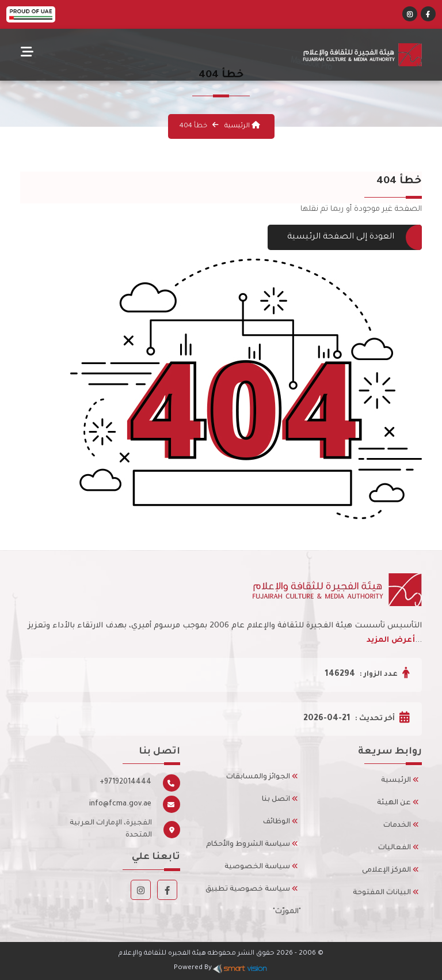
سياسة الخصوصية (261, 867)
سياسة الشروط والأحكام (252, 845)
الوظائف (281, 822)
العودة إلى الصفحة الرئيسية (345, 237)
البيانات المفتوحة (386, 893)
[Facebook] (428, 16)
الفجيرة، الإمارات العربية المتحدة (111, 829)
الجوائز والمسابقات (262, 777)
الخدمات (401, 826)
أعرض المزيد (391, 640)
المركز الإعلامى (390, 871)
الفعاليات (399, 848)
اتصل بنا (280, 800)
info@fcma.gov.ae (120, 804)
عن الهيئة (398, 803)
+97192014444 (125, 782)
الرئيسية (241, 126)
